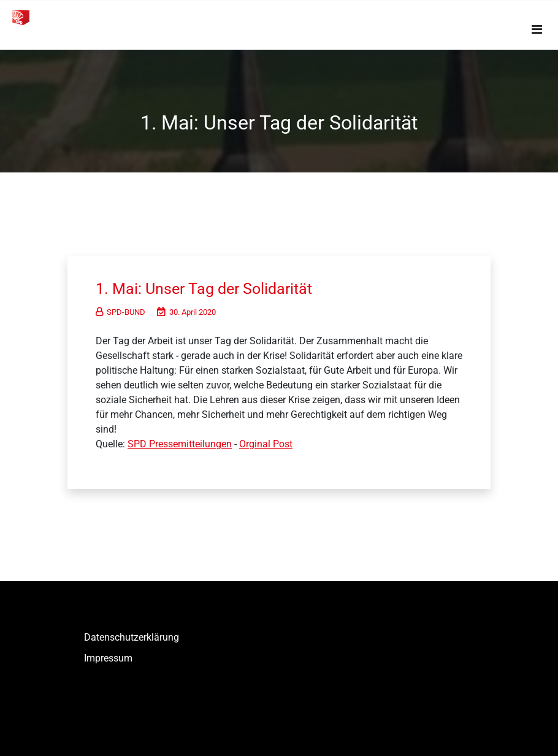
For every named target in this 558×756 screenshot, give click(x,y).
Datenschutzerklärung (132, 637)
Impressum (108, 658)
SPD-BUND (120, 312)
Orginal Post (266, 444)
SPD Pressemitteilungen (180, 444)
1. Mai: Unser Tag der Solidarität (208, 288)
